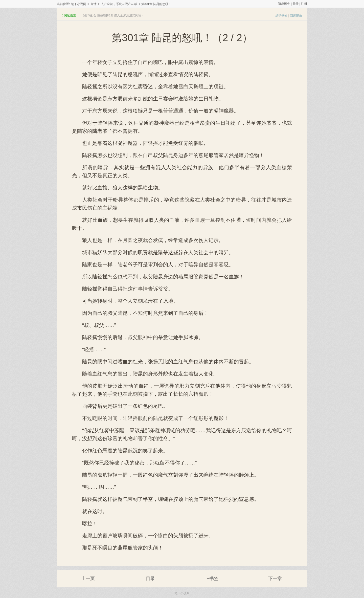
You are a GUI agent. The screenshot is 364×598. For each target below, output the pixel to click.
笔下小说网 (79, 4)
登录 (295, 4)
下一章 (275, 579)
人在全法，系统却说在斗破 (119, 4)
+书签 (213, 579)
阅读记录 (296, 16)
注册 (304, 4)
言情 (94, 4)
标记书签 (281, 16)
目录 (150, 579)
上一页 (88, 579)
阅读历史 (284, 4)
